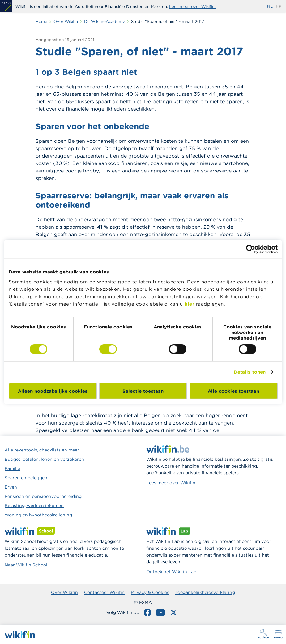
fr (279, 6)
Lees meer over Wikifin (171, 483)
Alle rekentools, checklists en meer (42, 450)
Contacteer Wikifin (104, 592)
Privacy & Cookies (150, 592)
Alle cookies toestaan (233, 391)
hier (189, 304)
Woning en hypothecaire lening (38, 515)
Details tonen (250, 372)
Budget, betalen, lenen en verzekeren (44, 459)
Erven (11, 487)
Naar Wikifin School (26, 565)
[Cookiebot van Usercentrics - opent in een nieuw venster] (251, 249)
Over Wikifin (64, 592)
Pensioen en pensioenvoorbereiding (43, 496)
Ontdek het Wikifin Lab (171, 572)
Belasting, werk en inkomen (34, 506)
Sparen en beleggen (26, 478)
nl (270, 6)
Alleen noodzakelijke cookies (53, 391)
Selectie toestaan (143, 391)
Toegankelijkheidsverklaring (205, 592)
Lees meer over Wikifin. (192, 7)
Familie (12, 468)
